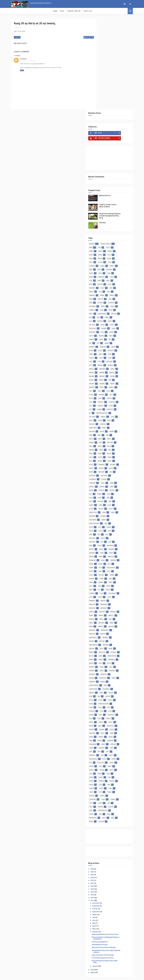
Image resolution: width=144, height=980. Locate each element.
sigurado (122, 664)
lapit (120, 495)
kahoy (111, 458)
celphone (109, 385)
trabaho (101, 219)
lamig (111, 495)
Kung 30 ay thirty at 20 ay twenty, (112, 875)
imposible (102, 447)
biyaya (101, 370)
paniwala (111, 598)
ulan (111, 219)
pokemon (121, 212)
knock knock (103, 480)
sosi (119, 679)
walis (101, 738)
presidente (121, 631)
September (106, 832)
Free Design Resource (80, 977)
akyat (120, 330)
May (103, 843)
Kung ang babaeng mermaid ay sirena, (115, 854)
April (104, 846)
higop (101, 436)
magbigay (102, 521)
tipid (100, 705)
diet (100, 403)
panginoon (112, 595)
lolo (100, 274)
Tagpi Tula (47, 11)
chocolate (112, 238)
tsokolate (112, 716)
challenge (121, 385)
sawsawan (102, 661)
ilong (112, 197)
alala (120, 219)
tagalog (101, 315)
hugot (110, 440)
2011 (102, 821)
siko (117, 668)
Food (22, 11)
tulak (112, 319)
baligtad (102, 355)
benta (119, 359)
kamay (108, 256)
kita (118, 477)
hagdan (101, 249)
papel (101, 300)
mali (120, 532)
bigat (117, 363)
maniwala (102, 543)
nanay (114, 572)
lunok (101, 510)
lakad (121, 263)
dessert (122, 400)
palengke (102, 591)
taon (109, 694)
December (106, 823)
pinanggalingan (113, 620)
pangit (122, 175)
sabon (101, 639)
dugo (119, 193)
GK (121, 322)
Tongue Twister (33, 11)
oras (120, 208)
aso (110, 227)
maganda (102, 282)
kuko (100, 484)
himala (118, 436)
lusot (110, 510)
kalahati (101, 462)
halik (111, 249)
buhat (121, 234)
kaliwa (101, 466)
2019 (102, 801)
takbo (110, 164)
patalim (101, 609)
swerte (119, 687)
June (104, 840)
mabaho (111, 278)
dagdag (101, 396)
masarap (115, 550)
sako (109, 642)
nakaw (101, 293)
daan (121, 392)
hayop (101, 252)
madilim (101, 514)
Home (15, 11)
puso (109, 304)
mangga (121, 539)
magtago (102, 525)
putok (119, 304)
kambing (119, 256)
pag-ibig (119, 293)
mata (100, 208)
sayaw (112, 216)
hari (116, 433)
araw (100, 168)
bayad (101, 230)
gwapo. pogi (103, 422)
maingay (113, 525)
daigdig (112, 396)
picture (110, 212)
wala (109, 734)
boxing (119, 370)
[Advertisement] (110, 757)
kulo (109, 484)
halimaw (113, 425)
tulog (118, 157)
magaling (114, 517)
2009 (102, 893)
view (100, 734)
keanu (121, 473)
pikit (119, 300)
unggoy (101, 727)
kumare (122, 488)
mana (100, 539)
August (104, 835)
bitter (119, 366)
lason (109, 499)
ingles (112, 447)
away (109, 190)
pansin (121, 598)
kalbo (121, 462)
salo (111, 308)
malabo (101, 532)
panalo (112, 297)
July (103, 837)
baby (118, 344)
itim (119, 451)
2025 (102, 789)
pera (100, 212)
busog (101, 238)
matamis (101, 289)
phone (110, 617)
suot (119, 311)
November (106, 826)
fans (118, 407)
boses (101, 234)
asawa (101, 344)
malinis (122, 282)
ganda (101, 414)
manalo (110, 539)
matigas (101, 561)
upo (121, 319)
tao (109, 157)
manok (121, 205)
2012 (102, 818)
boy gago (111, 234)
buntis (112, 377)
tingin (122, 701)
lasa (100, 499)
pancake (122, 297)
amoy (100, 223)
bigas (108, 363)
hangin (120, 249)
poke (120, 628)
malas (111, 532)
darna (101, 400)
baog (100, 359)
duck (118, 403)
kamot (101, 201)
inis (109, 252)
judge (109, 455)
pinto (109, 624)
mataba (122, 285)
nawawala (112, 576)
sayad (113, 661)
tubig (121, 186)
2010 (102, 890)
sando (120, 653)
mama (121, 536)
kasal (113, 469)
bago (117, 348)
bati (118, 227)
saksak (101, 646)
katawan (102, 473)
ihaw (100, 444)
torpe (119, 709)
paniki (101, 598)
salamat (101, 308)
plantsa (101, 628)
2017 (102, 803)
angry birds (114, 337)
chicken (113, 388)
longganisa (111, 506)
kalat (111, 462)
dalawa (101, 241)
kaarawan (120, 455)
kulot (101, 263)
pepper (117, 613)
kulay (121, 260)
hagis (122, 422)
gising (109, 245)
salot (112, 650)
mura (121, 569)
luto (120, 274)
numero (17, 38)
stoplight (102, 683)
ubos (108, 723)
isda (120, 197)
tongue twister (115, 153)
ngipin (122, 576)
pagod (101, 587)
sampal (110, 653)
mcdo (111, 561)
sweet (109, 687)
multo (112, 569)
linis (118, 201)
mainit (101, 528)
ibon (119, 440)
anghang (102, 337)
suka (100, 311)
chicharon (102, 388)
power (101, 631)
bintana (119, 230)
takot (111, 690)
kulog (118, 484)
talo (120, 690)
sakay (101, 642)
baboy (110, 160)
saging (110, 639)
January (105, 886)
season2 (101, 664)
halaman (102, 425)
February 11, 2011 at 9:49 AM (28, 61)
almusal (119, 333)
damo (121, 396)
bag (100, 348)
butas (101, 381)
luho (122, 506)
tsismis (101, 716)
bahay (109, 168)
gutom (110, 171)
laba (110, 492)
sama (121, 650)
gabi (120, 411)
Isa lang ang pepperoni (109, 862)
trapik (110, 712)
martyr (112, 547)
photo (120, 617)
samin (101, 653)
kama (110, 466)
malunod (111, 536)
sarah (109, 657)
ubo (100, 723)
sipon (101, 679)
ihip (108, 444)
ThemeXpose (68, 977)
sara (100, 657)
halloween (102, 429)
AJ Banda (23, 59)
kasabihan (102, 469)
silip (100, 672)
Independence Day (104, 326)
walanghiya (119, 734)
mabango (120, 510)
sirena (110, 679)
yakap (118, 738)
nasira (101, 576)
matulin (110, 208)
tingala (112, 701)
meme (120, 561)
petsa (101, 617)
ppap (110, 631)
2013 (102, 815)
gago (110, 182)
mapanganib (114, 543)
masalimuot (103, 550)
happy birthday (104, 433)
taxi (110, 698)
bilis (109, 230)
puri (100, 635)
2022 (102, 795)
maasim (101, 278)
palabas (101, 297)
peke (100, 613)
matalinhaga (103, 558)
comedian (102, 392)
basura (110, 359)
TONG (111, 330)
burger (122, 377)
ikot (116, 444)
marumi (111, 285)
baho (118, 190)
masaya (101, 554)
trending (102, 319)
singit (101, 675)
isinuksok (102, 451)
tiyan (110, 709)
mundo (122, 289)
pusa (109, 635)
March (104, 849)
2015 (102, 809)
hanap (113, 429)
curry (112, 392)
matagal (112, 554)
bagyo (101, 352)
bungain (101, 377)
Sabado (101, 330)
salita (121, 646)
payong (120, 609)
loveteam (110, 274)
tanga (122, 216)
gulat (101, 418)
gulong (110, 418)
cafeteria (120, 381)
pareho (110, 300)
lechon (119, 267)
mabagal (102, 205)
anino (101, 341)
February (105, 852)
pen (108, 613)
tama (100, 694)
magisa (112, 521)
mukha (112, 289)
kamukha (102, 260)
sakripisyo (120, 642)
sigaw (111, 664)
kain (100, 157)
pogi (111, 628)
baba (110, 344)
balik (111, 355)
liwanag (119, 503)
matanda (115, 558)
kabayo (101, 458)
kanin (101, 186)
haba (114, 422)
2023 (102, 792)
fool (100, 245)
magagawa (102, 517)
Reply (22, 70)
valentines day (103, 731)
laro (110, 267)
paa (110, 293)
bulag (101, 374)
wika (109, 738)
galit (100, 171)
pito (118, 624)
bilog (110, 366)
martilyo (102, 547)
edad (109, 407)
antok (121, 341)
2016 (102, 806)
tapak (118, 694)
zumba (101, 322)
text (123, 315)
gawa (110, 414)
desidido (111, 400)
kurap (101, 492)
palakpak (111, 587)
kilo (100, 477)
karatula (120, 466)
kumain (112, 488)
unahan (118, 723)
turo (111, 720)
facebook (102, 197)
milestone (112, 565)
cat (100, 385)
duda (100, 407)
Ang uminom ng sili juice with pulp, (113, 868)
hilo (109, 436)
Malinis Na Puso (114, 105)
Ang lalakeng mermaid (109, 865)
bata (100, 193)
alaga (101, 333)
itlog (119, 171)
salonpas (102, 650)
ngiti (100, 580)
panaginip (113, 591)
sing (120, 672)
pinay (100, 624)
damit (101, 182)
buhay (119, 168)
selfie (120, 308)
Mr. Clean (118, 326)
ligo (110, 201)
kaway (112, 473)
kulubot (101, 488)
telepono (113, 315)
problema (102, 216)
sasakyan (120, 657)
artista (101, 227)
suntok (110, 311)
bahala (110, 352)
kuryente (111, 263)
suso (100, 687)
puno (100, 304)
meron (101, 565)
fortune (110, 411)
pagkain (101, 153)
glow (119, 414)
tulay (123, 716)
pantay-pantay (103, 602)
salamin (111, 646)
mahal (112, 205)
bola (109, 370)
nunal (101, 584)
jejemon (102, 175)
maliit (101, 536)
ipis (100, 256)
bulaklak (119, 179)
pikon (101, 620)
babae (101, 160)
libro (118, 499)
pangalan (111, 186)
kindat (109, 477)
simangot (110, 672)
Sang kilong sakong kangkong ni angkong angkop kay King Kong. (117, 125)
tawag (101, 698)
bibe (100, 363)
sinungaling (112, 675)
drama (109, 403)
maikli (112, 282)
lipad (109, 271)
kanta (112, 260)
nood (109, 580)
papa (115, 602)
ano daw (111, 341)
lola (100, 506)
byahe (110, 381)
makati (110, 528)
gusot (120, 418)
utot (119, 164)
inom (118, 182)
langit (101, 267)
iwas (100, 455)
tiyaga (101, 709)
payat (111, 609)
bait (119, 352)
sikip (109, 668)
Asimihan (112, 132)
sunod (113, 683)
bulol (110, 374)
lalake (112, 175)
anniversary (112, 223)
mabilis (122, 278)
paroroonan (103, 606)
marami (101, 285)
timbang (101, 701)
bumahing (120, 374)
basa (100, 179)
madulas (112, 514)
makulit (121, 528)
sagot (120, 639)
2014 (102, 812)
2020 (102, 798)
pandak (101, 595)
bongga (110, 193)
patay (101, 164)
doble (111, 241)
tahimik (101, 690)
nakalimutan (103, 572)
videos (116, 731)
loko (118, 271)
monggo (101, 569)
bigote (101, 366)
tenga (118, 698)
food (100, 411)
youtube (101, 742)
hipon (101, 440)
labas (118, 492)
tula (100, 190)
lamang (101, 495)
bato (109, 179)
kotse (114, 480)
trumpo (120, 712)
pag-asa (119, 584)
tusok (120, 720)
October (105, 829)
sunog (123, 683)
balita (121, 355)
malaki (119, 160)
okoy (110, 584)
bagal (108, 348)
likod (100, 271)
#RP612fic (111, 322)
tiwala (118, 705)
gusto (119, 245)
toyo (100, 712)
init (117, 252)
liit (100, 503)
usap (111, 727)
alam (110, 333)
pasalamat (116, 606)
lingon (108, 503)
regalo (118, 635)
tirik (109, 705)
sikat (100, 668)
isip (112, 451)
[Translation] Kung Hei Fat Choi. (112, 878)
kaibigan (121, 458)
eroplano (121, 241)
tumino (101, 720)
